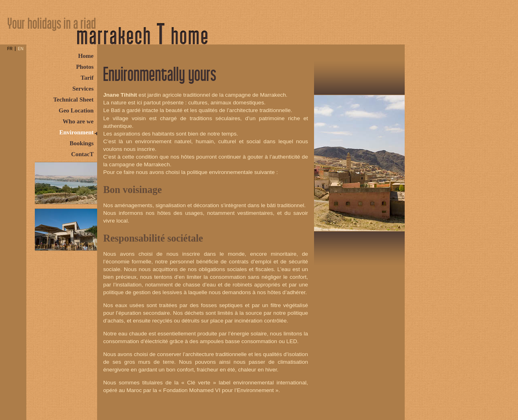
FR (10, 49)
